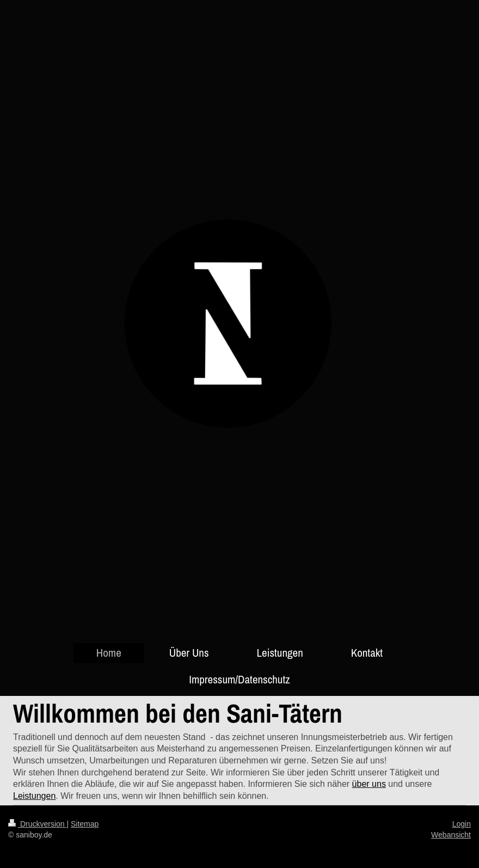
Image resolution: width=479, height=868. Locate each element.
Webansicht (451, 835)
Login (462, 824)
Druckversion (37, 824)
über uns (369, 784)
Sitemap (85, 824)
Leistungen (34, 796)
